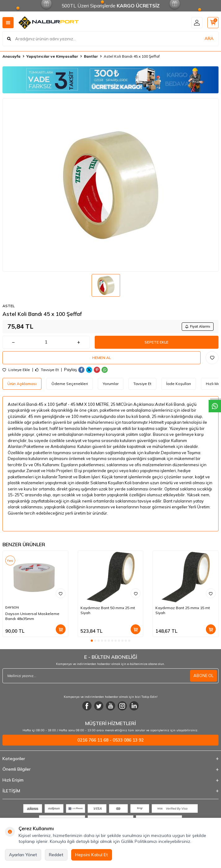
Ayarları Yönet (23, 855)
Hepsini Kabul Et (92, 855)
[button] (92, 641)
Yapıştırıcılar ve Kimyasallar (52, 56)
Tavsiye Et (47, 370)
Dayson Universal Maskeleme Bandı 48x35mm (32, 616)
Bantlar (91, 56)
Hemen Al (102, 358)
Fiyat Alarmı (198, 326)
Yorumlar (111, 384)
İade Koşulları (179, 384)
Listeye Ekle (16, 370)
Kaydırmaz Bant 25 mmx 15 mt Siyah (183, 610)
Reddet (56, 855)
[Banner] (110, 80)
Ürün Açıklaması (22, 384)
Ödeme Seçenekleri (70, 384)
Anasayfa (11, 56)
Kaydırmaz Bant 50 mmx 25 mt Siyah (108, 610)
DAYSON (12, 607)
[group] (110, 185)
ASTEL (9, 306)
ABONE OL (204, 675)
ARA (209, 38)
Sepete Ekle (156, 342)
